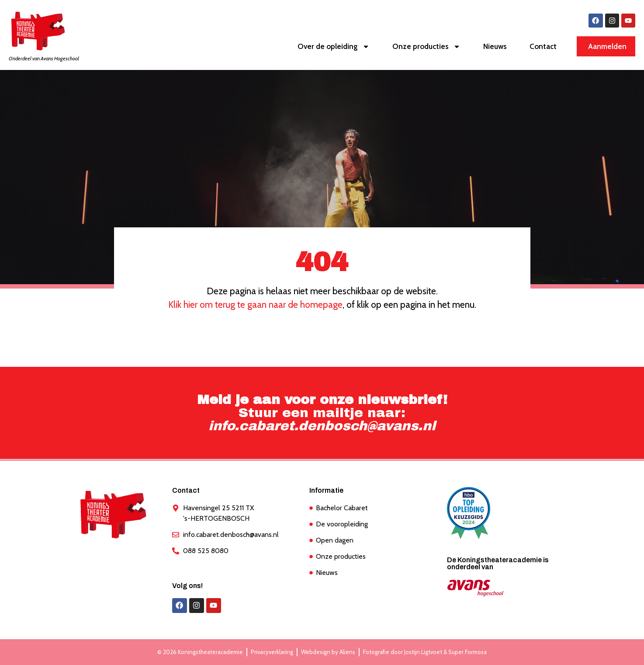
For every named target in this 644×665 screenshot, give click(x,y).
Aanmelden (607, 47)
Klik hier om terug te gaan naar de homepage (255, 305)
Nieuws (495, 47)
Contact (543, 47)
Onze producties (426, 47)
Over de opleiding (334, 47)
